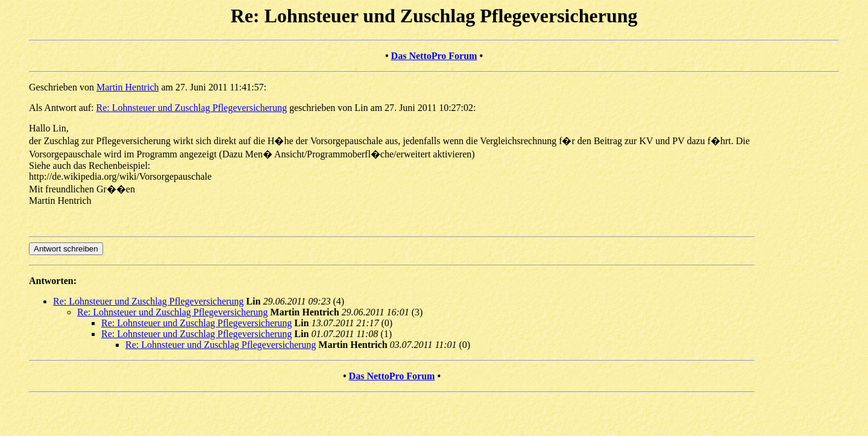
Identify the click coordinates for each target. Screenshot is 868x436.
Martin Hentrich (128, 87)
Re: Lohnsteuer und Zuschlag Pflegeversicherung (192, 108)
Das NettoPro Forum (434, 56)
